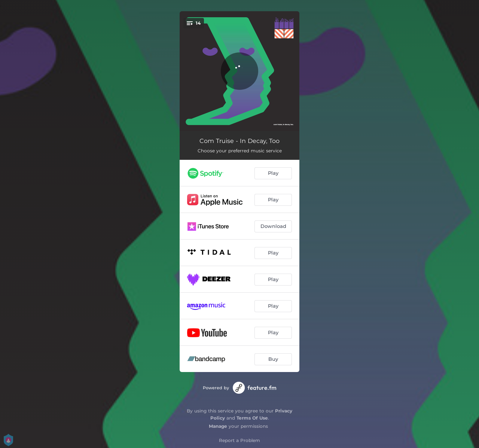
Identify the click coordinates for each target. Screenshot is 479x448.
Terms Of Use (252, 418)
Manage (218, 426)
